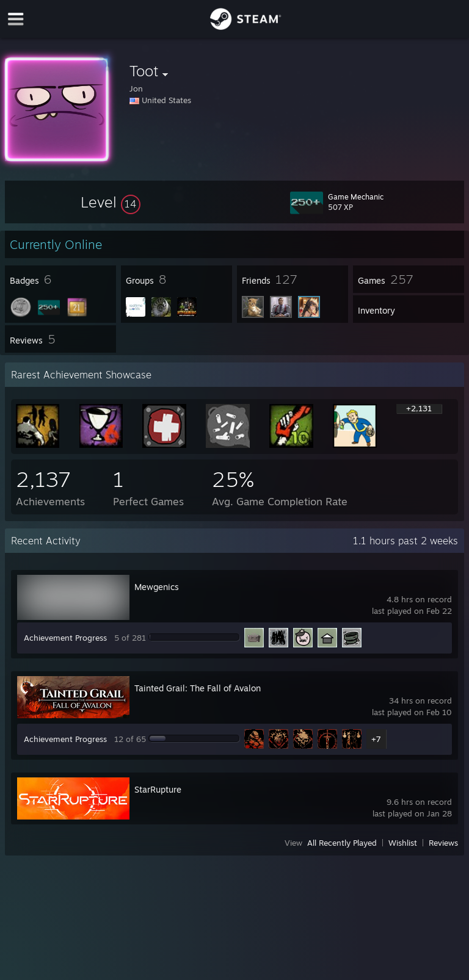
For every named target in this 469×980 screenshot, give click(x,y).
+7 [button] (376, 739)
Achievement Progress (65, 638)
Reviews (443, 843)
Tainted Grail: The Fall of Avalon (198, 688)
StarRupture (158, 789)
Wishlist (403, 843)
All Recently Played (342, 843)
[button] (111, 202)
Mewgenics (157, 587)
